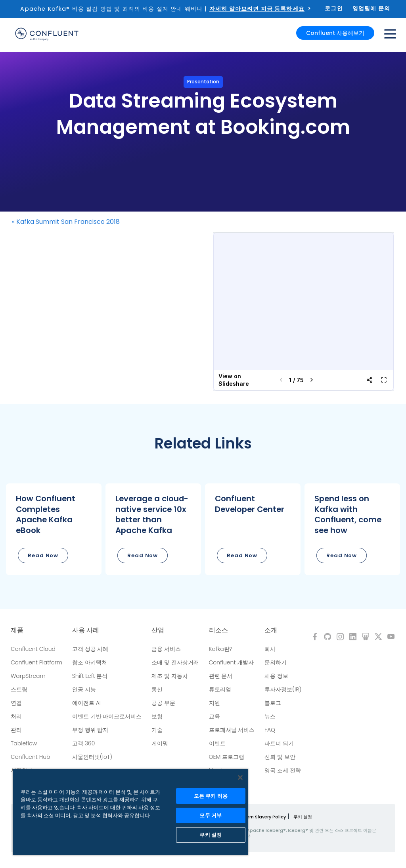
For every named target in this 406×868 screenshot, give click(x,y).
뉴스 (270, 716)
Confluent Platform (36, 662)
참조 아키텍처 (90, 662)
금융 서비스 (166, 649)
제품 (17, 630)
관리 (16, 730)
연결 (16, 703)
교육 (214, 716)
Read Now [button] (43, 555)
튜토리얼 (220, 689)
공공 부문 (163, 703)
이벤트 (217, 743)
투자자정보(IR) (283, 689)
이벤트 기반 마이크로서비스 (107, 716)
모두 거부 (211, 815)
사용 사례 (86, 630)
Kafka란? (221, 649)
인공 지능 (84, 689)
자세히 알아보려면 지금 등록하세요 (257, 9)
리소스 (218, 630)
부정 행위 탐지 (90, 730)
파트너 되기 (279, 743)
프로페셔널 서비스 (232, 730)
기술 (157, 730)
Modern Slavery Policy (261, 817)
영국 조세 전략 (283, 770)
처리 (16, 716)
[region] (130, 812)
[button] (54, 529)
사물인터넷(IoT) (92, 757)
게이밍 (160, 743)
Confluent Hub (30, 757)
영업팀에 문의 (371, 8)
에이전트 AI (86, 703)
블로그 (273, 703)
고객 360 (83, 743)
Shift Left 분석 (90, 676)
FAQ (270, 730)
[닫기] (240, 778)
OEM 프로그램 (227, 757)
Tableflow (24, 743)
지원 (214, 703)
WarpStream (28, 676)
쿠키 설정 (303, 817)
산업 (158, 630)
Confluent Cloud (33, 649)
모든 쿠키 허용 (211, 796)
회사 (270, 649)
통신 (157, 689)
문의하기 (276, 662)
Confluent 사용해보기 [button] (335, 33)
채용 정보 (276, 676)
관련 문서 (221, 676)
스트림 (19, 689)
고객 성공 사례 (90, 649)
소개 (271, 630)
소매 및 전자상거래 (175, 662)
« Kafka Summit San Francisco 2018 (66, 222)
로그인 (334, 8)
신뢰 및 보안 (280, 757)
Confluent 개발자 (232, 662)
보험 (157, 716)
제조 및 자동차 (170, 676)
